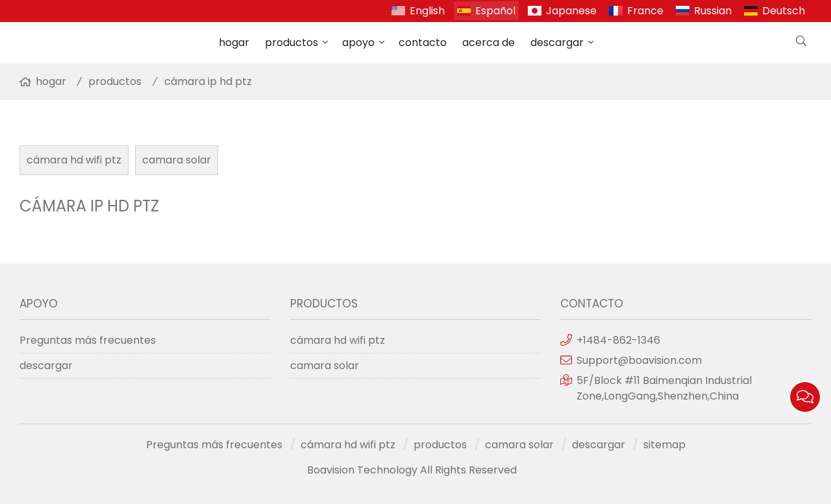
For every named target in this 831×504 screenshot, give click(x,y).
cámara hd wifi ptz (74, 160)
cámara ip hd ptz (208, 81)
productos (291, 42)
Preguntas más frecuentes (88, 340)
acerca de (489, 42)
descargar (557, 42)
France (645, 11)
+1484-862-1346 (618, 340)
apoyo (358, 42)
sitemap (664, 445)
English (427, 11)
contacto (423, 42)
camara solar (177, 160)
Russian (713, 11)
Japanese (571, 11)
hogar (234, 42)
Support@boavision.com (639, 360)
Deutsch (784, 11)
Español (495, 11)
